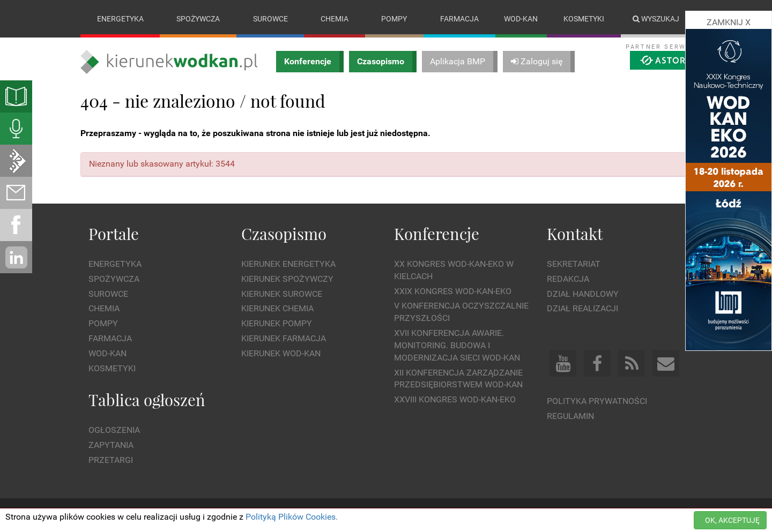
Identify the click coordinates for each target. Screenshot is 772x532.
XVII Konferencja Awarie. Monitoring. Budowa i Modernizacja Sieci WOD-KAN (457, 345)
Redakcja (568, 279)
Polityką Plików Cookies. (292, 517)
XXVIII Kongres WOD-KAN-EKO (455, 399)
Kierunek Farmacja (284, 338)
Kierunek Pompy (277, 323)
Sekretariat (574, 264)
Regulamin (570, 416)
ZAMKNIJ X (729, 22)
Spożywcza (198, 19)
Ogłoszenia (114, 430)
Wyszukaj (656, 19)
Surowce (270, 19)
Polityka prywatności (597, 401)
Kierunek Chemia (277, 309)
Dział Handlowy (583, 294)
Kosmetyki (584, 19)
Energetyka (120, 19)
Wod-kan (521, 19)
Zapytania (111, 445)
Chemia (335, 19)
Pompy (394, 19)
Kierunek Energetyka (288, 264)
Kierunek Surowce (282, 294)
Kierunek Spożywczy (287, 279)
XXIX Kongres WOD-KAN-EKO (453, 291)
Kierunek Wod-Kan (281, 353)
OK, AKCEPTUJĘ (732, 520)
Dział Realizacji (582, 309)
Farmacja (459, 19)
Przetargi (111, 460)
